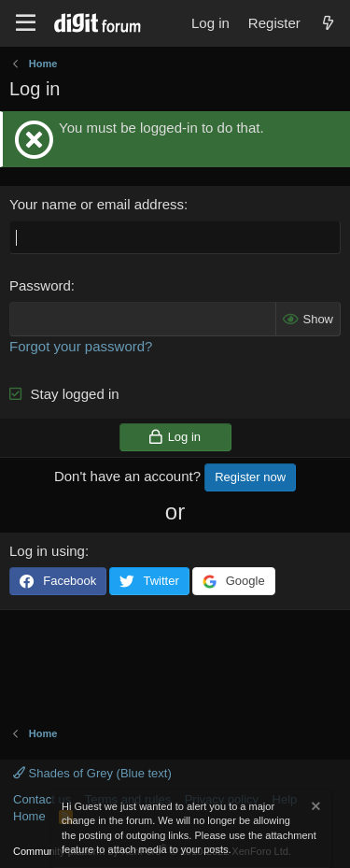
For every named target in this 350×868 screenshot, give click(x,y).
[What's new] (328, 23)
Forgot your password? (81, 346)
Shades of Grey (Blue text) (92, 773)
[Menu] (26, 23)
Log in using (47, 551)
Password (40, 285)
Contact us (42, 799)
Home (29, 816)
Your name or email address (97, 204)
